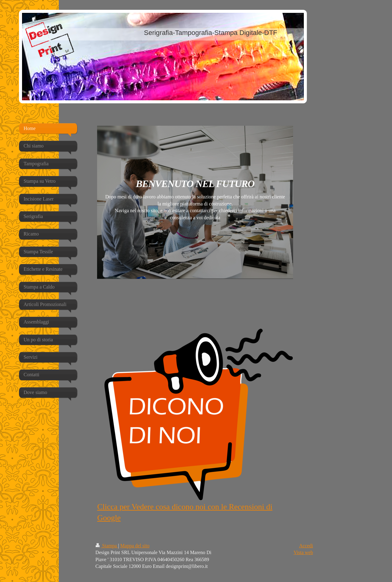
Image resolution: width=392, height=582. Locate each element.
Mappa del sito (135, 546)
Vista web (303, 552)
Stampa (107, 546)
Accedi (306, 546)
